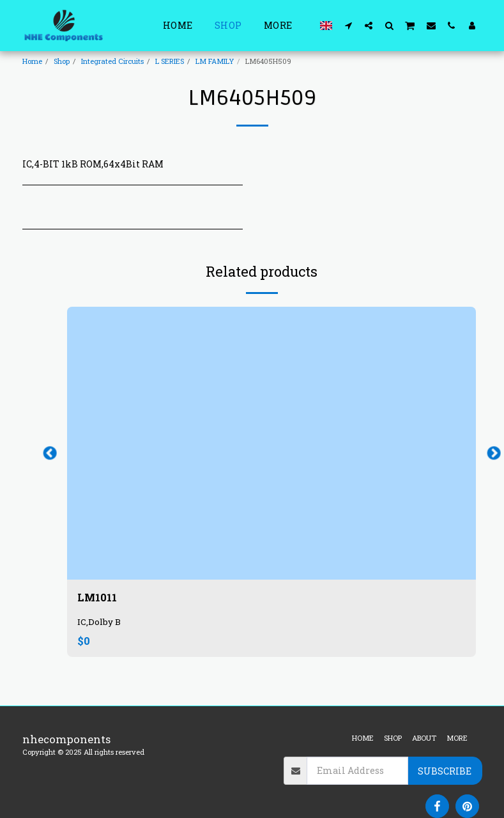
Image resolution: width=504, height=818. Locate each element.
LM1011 (97, 598)
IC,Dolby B (99, 622)
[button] (348, 25)
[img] (271, 443)
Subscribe (445, 771)
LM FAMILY (215, 61)
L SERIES (170, 61)
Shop (62, 61)
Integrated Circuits (112, 61)
